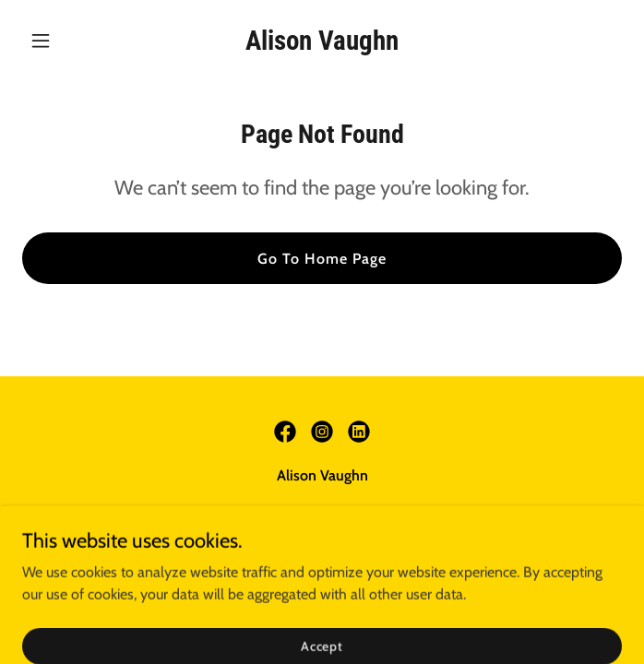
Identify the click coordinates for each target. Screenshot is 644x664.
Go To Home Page (322, 259)
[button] (67, 41)
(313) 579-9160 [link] (231, 512)
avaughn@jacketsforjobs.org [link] (376, 512)
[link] (322, 45)
